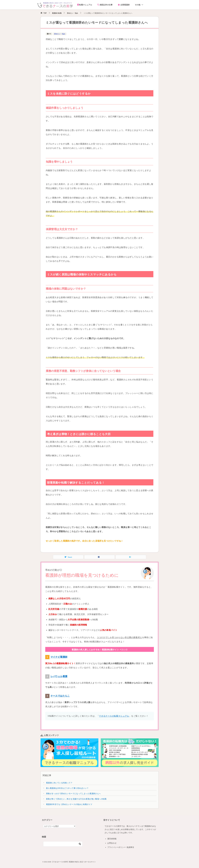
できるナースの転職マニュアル (114, 716)
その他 (138, 5)
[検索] (63, 844)
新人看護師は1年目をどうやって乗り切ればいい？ (67, 788)
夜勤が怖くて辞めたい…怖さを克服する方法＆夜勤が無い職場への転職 (76, 799)
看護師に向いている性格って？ (59, 783)
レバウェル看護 (59, 676)
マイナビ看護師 (59, 657)
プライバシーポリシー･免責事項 (121, 847)
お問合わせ (112, 843)
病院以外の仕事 (105, 5)
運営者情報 (112, 839)
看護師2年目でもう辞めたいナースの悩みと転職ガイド (69, 804)
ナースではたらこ (60, 696)
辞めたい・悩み (60, 34)
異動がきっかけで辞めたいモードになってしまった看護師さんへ (73, 794)
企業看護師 (124, 5)
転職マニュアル (85, 5)
